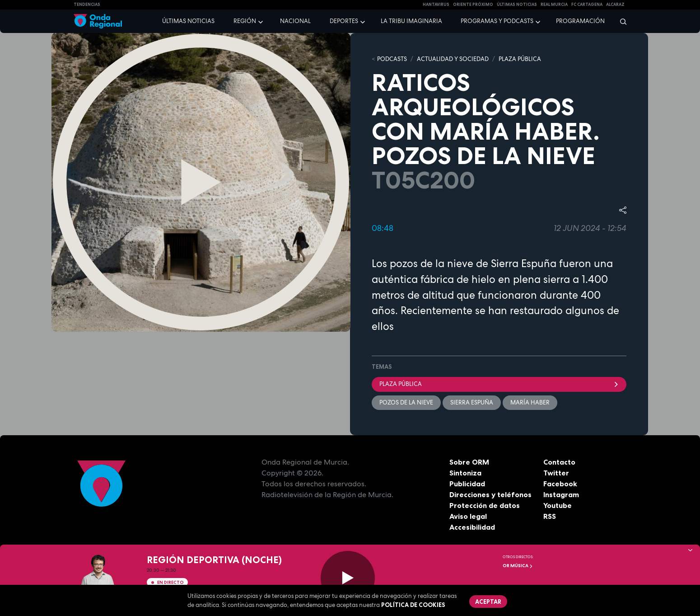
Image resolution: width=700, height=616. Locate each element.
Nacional (295, 21)
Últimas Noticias (517, 5)
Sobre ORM (469, 462)
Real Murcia (554, 5)
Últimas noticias (188, 21)
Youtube (558, 505)
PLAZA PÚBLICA (520, 59)
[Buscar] (620, 21)
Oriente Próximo (473, 5)
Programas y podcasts (497, 21)
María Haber (530, 402)
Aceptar (488, 602)
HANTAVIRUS (436, 5)
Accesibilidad (472, 527)
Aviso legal (468, 516)
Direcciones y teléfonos (490, 494)
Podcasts (392, 59)
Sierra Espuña (472, 402)
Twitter (556, 473)
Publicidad (467, 484)
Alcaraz (615, 5)
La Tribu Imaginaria (411, 21)
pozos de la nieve (406, 402)
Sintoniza (465, 473)
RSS (550, 516)
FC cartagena (587, 5)
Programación (580, 21)
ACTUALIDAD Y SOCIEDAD (453, 59)
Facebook (560, 484)
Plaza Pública (499, 384)
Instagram (561, 494)
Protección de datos (485, 505)
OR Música (518, 566)
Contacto (559, 462)
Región (245, 21)
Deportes (344, 21)
